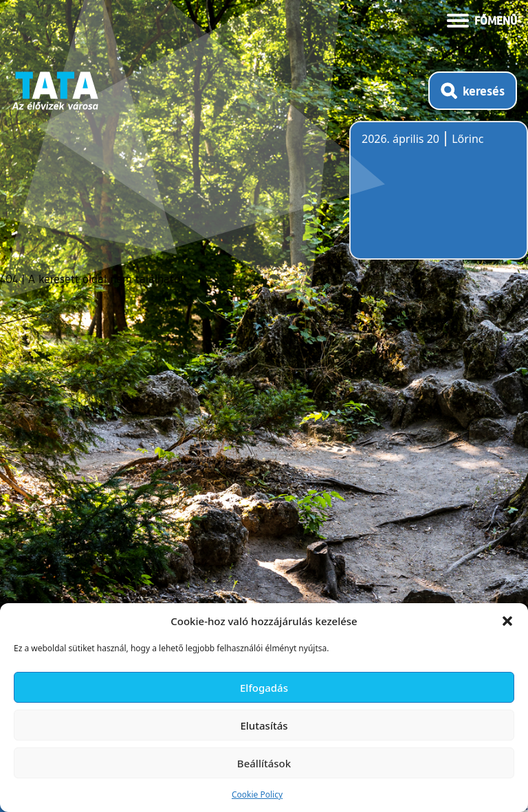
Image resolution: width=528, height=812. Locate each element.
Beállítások (264, 763)
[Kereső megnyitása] (473, 91)
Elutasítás (264, 725)
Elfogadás (264, 688)
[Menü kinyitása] (482, 19)
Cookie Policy (257, 794)
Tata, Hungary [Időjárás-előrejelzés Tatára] (439, 199)
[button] (507, 621)
